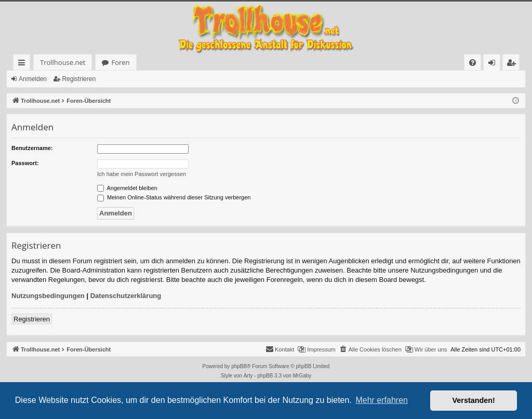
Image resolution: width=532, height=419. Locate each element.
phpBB (239, 366)
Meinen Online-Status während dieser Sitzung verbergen (174, 197)
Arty (248, 376)
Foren (100, 62)
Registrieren (79, 79)
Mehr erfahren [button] (382, 400)
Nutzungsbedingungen (48, 296)
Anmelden (33, 79)
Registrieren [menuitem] (513, 64)
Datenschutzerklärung (126, 296)
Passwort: (25, 163)
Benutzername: (32, 148)
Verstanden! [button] (474, 400)
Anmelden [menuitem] (495, 64)
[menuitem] (334, 63)
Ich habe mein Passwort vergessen (142, 174)
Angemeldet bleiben (127, 188)
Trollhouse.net (42, 62)
